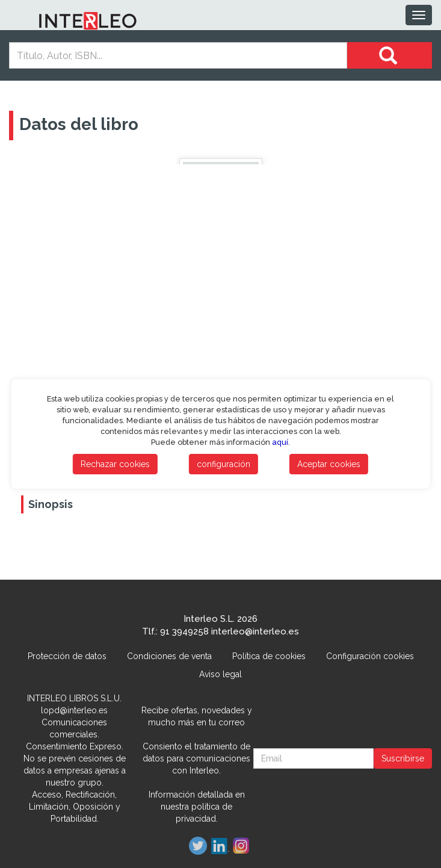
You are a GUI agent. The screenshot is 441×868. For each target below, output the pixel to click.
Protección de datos (67, 656)
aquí (280, 442)
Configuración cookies (370, 656)
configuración (224, 464)
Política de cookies (269, 656)
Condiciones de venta (169, 656)
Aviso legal (220, 674)
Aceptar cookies (329, 464)
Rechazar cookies (115, 464)
